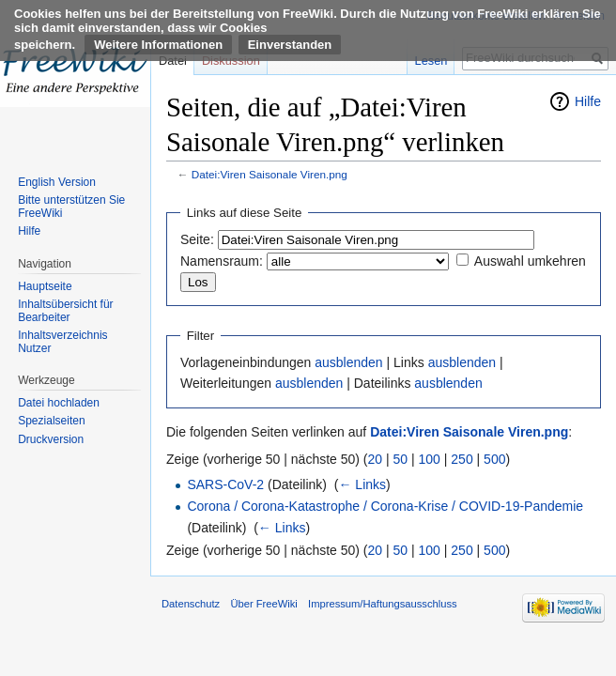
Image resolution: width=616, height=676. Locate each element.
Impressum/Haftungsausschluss (383, 604)
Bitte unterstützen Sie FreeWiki (71, 207)
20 (376, 459)
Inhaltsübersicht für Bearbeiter (65, 311)
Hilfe (588, 101)
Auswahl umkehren (530, 261)
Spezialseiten (51, 421)
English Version (57, 182)
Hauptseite (45, 286)
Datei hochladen (59, 403)
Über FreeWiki (263, 604)
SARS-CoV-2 (225, 484)
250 (462, 459)
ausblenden (348, 362)
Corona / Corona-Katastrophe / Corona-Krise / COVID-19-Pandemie (385, 506)
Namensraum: (222, 261)
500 (494, 459)
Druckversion (51, 439)
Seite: (197, 239)
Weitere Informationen (158, 45)
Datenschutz (191, 604)
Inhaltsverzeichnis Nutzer (62, 342)
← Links (362, 484)
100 (430, 459)
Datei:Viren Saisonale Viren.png (269, 174)
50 (401, 459)
